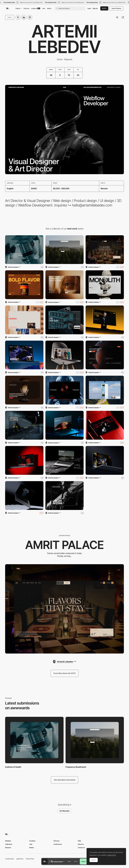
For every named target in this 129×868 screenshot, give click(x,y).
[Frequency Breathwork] (65, 250)
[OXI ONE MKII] (65, 320)
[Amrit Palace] (105, 250)
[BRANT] (24, 390)
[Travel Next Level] (105, 390)
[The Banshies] (24, 320)
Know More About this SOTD (64, 673)
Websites (8, 841)
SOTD (76, 861)
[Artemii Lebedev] (24, 496)
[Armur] (105, 425)
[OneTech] (105, 320)
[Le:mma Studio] (65, 460)
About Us (81, 844)
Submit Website (116, 8)
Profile (69, 861)
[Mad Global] (105, 460)
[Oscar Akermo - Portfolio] (65, 496)
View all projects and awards (65, 780)
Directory (26, 8)
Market (49, 8)
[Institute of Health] (24, 250)
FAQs (79, 841)
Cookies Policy (10, 859)
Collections (9, 844)
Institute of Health (13, 767)
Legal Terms (20, 859)
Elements (8, 848)
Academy (36, 8)
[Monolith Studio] (105, 285)
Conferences (58, 844)
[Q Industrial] (65, 390)
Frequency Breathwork (76, 767)
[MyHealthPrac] (65, 285)
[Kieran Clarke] (24, 425)
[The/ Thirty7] (24, 460)
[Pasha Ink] (24, 355)
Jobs (44, 8)
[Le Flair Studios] (65, 355)
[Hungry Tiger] (24, 285)
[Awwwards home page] (45, 861)
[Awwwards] (8, 8)
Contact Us (81, 848)
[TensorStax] (105, 355)
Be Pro (104, 8)
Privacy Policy (30, 859)
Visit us (84, 861)
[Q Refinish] (65, 425)
